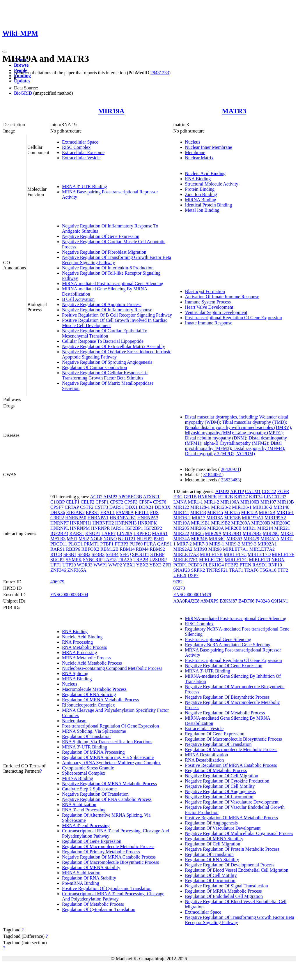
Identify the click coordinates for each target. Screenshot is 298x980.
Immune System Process (208, 302)
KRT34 (256, 497)
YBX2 (142, 565)
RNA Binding (198, 179)
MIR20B (233, 528)
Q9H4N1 (280, 601)
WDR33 (85, 565)
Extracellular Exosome (83, 152)
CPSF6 (160, 502)
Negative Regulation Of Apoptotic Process (102, 304)
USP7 (193, 575)
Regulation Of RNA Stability (89, 878)
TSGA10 (268, 570)
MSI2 (84, 539)
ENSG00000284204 (69, 595)
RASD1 (260, 565)
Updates (22, 81)
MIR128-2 (221, 507)
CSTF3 (101, 507)
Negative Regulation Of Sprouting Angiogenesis (107, 362)
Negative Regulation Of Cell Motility (220, 786)
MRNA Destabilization (207, 755)
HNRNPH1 (81, 523)
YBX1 (129, 565)
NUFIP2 (145, 539)
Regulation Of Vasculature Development (223, 828)
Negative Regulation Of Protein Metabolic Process (232, 849)
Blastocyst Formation (205, 291)
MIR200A (241, 523)
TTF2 (283, 570)
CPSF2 (117, 502)
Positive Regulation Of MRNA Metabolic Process (232, 818)
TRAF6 (251, 570)
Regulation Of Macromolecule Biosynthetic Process (110, 862)
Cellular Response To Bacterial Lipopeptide (103, 341)
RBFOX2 (90, 549)
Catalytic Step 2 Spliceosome (89, 789)
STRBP (157, 554)
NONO (110, 539)
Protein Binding (200, 189)
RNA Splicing (75, 673)
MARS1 (160, 533)
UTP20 (69, 565)
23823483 (230, 480)
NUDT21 (127, 539)
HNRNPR (101, 528)
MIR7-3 (201, 544)
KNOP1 (93, 533)
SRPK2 (198, 570)
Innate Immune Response (209, 323)
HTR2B (226, 497)
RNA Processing (77, 642)
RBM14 (127, 549)
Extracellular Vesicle (81, 158)
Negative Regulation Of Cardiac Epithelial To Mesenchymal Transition (105, 333)
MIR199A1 (253, 518)
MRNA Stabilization (81, 873)
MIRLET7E (283, 554)
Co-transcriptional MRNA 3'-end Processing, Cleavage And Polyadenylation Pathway (113, 896)
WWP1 (100, 565)
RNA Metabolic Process (85, 647)
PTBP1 (107, 544)
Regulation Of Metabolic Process (93, 904)
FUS (154, 512)
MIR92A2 (183, 549)
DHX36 (58, 512)
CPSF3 (131, 502)
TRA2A (125, 560)
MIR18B (232, 518)
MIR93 (200, 549)
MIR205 (181, 528)
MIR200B (261, 523)
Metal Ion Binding (202, 210)
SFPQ (125, 554)
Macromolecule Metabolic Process (94, 689)
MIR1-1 (196, 502)
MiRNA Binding (201, 200)
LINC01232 (275, 497)
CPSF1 (102, 502)
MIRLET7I (260, 560)
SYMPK (74, 560)
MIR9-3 (249, 544)
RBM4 (142, 549)
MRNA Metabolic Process (87, 658)
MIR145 (215, 512)
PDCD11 (59, 544)
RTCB (56, 554)
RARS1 (58, 549)
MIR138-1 (242, 507)
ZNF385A (77, 570)
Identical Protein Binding (209, 205)
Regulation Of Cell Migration (213, 844)
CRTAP (72, 507)
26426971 (230, 469)
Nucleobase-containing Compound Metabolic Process (112, 668)
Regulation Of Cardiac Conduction (95, 367)
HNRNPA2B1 (123, 518)
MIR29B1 (232, 533)
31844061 (213, 475)
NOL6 (96, 539)
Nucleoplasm (74, 721)
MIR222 (181, 533)
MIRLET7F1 (186, 560)
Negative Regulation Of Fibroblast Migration (104, 252)
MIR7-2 (185, 544)
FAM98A (125, 512)
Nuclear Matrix (199, 158)
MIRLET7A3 (186, 554)
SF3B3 (98, 554)
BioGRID (23, 93)
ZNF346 (58, 570)
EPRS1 (93, 512)
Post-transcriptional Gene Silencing (218, 639)
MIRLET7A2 (262, 549)
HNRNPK (147, 523)
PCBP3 (195, 565)
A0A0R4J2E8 (187, 601)
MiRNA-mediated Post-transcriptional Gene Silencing (113, 284)
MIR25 (197, 533)
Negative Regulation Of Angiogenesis (220, 791)
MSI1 (72, 539)
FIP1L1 (142, 512)
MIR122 (181, 507)
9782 (178, 582)
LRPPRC (142, 533)
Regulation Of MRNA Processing (93, 752)
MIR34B (199, 539)
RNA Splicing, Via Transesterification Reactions (107, 742)
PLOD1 (76, 544)
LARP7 (109, 533)
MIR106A (230, 502)
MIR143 (198, 512)
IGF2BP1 (134, 528)
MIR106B (250, 502)
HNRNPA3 (148, 518)
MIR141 (181, 512)
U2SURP (158, 560)
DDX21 (146, 507)
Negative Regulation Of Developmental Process (230, 865)
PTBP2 (232, 565)
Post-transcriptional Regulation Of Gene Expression (234, 318)
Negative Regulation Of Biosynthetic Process (227, 697)
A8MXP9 (209, 601)
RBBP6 (73, 549)
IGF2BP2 (153, 528)
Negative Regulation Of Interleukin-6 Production (108, 268)
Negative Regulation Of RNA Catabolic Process (107, 799)
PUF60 (136, 544)
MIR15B (267, 512)
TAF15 (110, 560)
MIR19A (111, 111)
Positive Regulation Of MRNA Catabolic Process (231, 765)
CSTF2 (87, 507)
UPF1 (56, 565)
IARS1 (118, 528)
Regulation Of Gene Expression (92, 841)
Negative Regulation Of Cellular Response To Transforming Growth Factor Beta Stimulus (105, 375)
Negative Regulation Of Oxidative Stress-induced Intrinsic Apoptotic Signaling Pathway (117, 354)
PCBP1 (180, 565)
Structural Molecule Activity (212, 184)
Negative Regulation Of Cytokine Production (227, 781)
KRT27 (241, 497)
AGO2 (96, 497)
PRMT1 (92, 544)
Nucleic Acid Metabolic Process (92, 663)
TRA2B (141, 560)
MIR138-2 (262, 507)
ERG (178, 497)
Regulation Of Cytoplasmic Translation (99, 909)
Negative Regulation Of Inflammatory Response (107, 310)
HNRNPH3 (126, 523)
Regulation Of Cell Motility (211, 875)
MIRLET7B (211, 554)
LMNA (180, 502)
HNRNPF (60, 523)
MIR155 (232, 512)
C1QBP (57, 502)
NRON (278, 560)
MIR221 (282, 528)
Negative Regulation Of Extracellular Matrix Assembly (113, 346)
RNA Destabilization (205, 760)
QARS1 (165, 544)
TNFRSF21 (217, 570)
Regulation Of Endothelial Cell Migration (224, 896)
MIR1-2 (212, 502)
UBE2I (180, 575)
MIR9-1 (217, 544)
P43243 (263, 601)
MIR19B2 (220, 523)
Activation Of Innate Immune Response (222, 297)
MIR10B (286, 502)
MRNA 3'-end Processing (86, 826)
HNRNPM (80, 528)
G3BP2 (57, 518)
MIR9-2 (233, 544)
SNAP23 (182, 570)
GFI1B (190, 497)
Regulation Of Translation (86, 736)
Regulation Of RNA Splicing (89, 694)
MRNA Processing (79, 653)
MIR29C (271, 533)
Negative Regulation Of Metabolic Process (225, 713)
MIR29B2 (252, 533)
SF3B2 (84, 554)
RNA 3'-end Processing (84, 810)
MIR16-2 (182, 518)
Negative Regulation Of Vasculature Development (232, 802)
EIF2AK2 (76, 512)
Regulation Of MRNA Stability (91, 867)
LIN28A (124, 533)
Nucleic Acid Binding (205, 173)
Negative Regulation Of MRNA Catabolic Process (109, 857)
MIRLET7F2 (211, 560)
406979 (57, 582)
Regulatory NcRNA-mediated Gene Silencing (228, 645)
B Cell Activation (78, 299)
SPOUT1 (141, 554)
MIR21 (249, 528)
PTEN (245, 565)
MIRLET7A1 (236, 549)
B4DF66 (246, 601)
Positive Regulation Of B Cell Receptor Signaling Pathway (117, 315)
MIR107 (268, 502)
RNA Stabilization (79, 805)
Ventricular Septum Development (216, 312)
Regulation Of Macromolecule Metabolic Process (108, 846)
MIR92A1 (267, 544)
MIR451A (270, 539)
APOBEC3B (130, 497)
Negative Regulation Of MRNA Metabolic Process (109, 784)
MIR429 (251, 539)
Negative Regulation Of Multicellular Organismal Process (239, 833)
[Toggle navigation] (5, 52)
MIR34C (217, 539)
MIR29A (213, 533)
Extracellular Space (80, 142)
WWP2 (115, 565)
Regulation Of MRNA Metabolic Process (100, 700)
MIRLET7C (235, 554)
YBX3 (155, 565)
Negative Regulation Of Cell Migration (222, 776)
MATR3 (234, 111)
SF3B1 (70, 554)
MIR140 (281, 507)
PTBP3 (122, 544)
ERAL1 (108, 512)
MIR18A (215, 518)
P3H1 (159, 539)
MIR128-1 (200, 507)
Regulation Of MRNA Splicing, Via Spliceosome (108, 757)
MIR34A (182, 539)
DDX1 (131, 507)
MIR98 (215, 549)
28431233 (160, 73)
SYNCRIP (93, 560)
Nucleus (193, 142)
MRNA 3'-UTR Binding (85, 187)
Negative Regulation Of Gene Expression (101, 236)
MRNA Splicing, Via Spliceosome (94, 731)
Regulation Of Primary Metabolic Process (101, 852)
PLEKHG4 (213, 565)
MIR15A (250, 512)
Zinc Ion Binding (201, 194)
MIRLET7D (259, 554)
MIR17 (198, 518)
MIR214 (265, 528)
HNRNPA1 (98, 518)
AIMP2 (110, 497)
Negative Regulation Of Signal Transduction (227, 886)
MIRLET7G (236, 560)
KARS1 (77, 533)
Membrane (195, 152)
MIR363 (234, 539)
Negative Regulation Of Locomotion (219, 797)
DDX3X (163, 507)
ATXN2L (152, 497)
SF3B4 (112, 554)
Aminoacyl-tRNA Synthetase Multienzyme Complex (111, 763)
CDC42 (269, 491)
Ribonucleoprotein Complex (88, 705)
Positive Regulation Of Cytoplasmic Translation (107, 888)
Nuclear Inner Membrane (209, 147)
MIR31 (287, 533)
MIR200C (281, 523)
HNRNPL (60, 528)
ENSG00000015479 (192, 595)
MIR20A (215, 528)
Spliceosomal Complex (84, 773)
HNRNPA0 (76, 518)
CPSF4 (145, 502)
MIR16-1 (285, 512)
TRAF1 (236, 570)
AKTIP (237, 491)
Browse (21, 65)
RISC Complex (76, 147)
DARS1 (117, 507)
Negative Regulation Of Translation (95, 794)
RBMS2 (157, 549)
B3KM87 (228, 601)
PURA (150, 544)
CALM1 (253, 491)
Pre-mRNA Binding (81, 883)
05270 (179, 588)
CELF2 (87, 502)
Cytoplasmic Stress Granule (88, 768)
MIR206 (198, 528)
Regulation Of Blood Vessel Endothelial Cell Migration (237, 870)
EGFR (283, 491)
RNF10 (275, 565)
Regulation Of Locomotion (210, 881)
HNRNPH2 (103, 523)
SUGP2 (57, 560)
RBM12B (109, 549)
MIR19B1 (200, 523)
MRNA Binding (77, 679)
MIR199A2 (275, 518)
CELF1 (73, 502)
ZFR (167, 565)
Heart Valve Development (209, 307)
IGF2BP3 (59, 533)
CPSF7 (57, 507)
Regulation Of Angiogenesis (211, 823)
